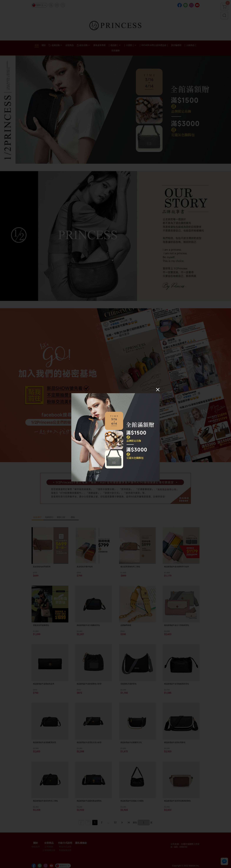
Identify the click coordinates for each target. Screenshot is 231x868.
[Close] (158, 390)
